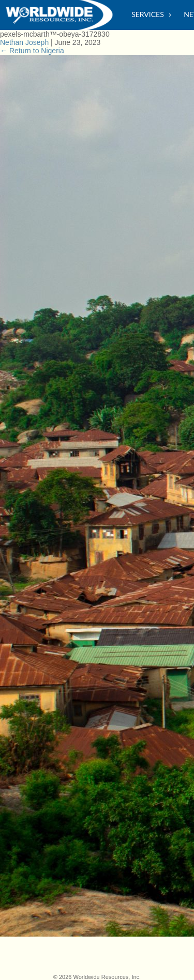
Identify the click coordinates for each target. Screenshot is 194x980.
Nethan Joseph (24, 42)
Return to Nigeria (32, 51)
